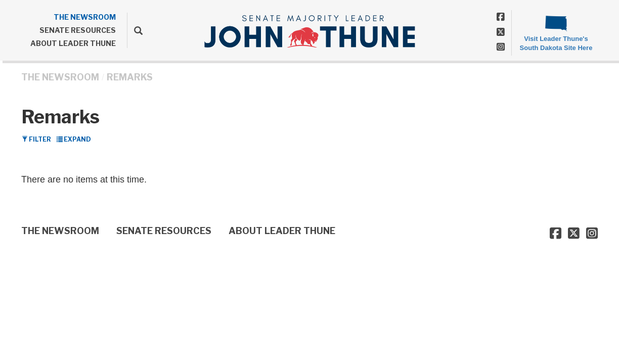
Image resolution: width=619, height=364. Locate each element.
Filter (36, 139)
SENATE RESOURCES (78, 30)
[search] (135, 30)
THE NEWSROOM (85, 17)
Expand (74, 139)
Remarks (130, 77)
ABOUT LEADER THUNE (73, 43)
